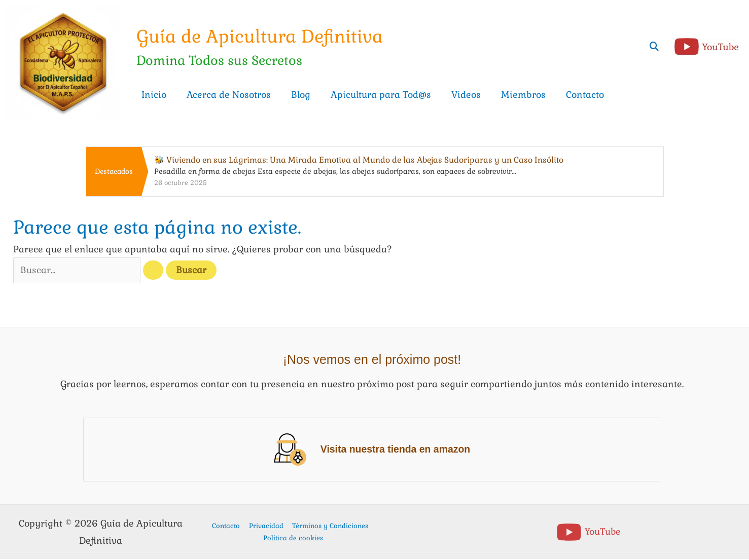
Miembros (523, 95)
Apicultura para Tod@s (381, 95)
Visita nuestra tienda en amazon (395, 450)
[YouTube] (588, 533)
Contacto (585, 95)
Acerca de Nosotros (229, 95)
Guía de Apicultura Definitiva (263, 36)
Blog (301, 95)
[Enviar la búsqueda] (159, 271)
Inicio (154, 95)
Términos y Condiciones (328, 526)
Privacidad (266, 526)
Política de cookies (293, 538)
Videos (466, 95)
